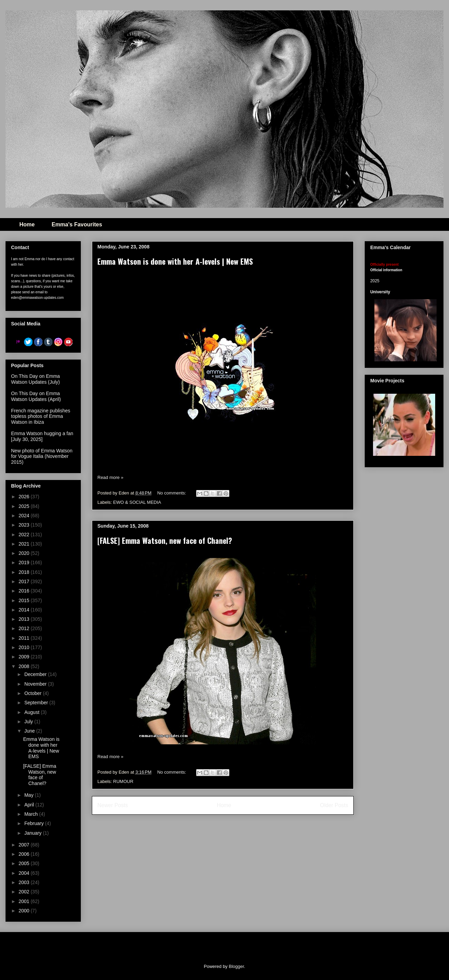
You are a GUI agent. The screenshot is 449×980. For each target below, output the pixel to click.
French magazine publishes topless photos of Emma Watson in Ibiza (41, 416)
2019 (25, 562)
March (32, 814)
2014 (25, 610)
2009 (25, 657)
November (36, 684)
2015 (25, 600)
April (30, 805)
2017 (25, 581)
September (37, 703)
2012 (25, 628)
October (34, 693)
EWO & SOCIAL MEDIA (137, 502)
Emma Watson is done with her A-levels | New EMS (175, 261)
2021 (25, 544)
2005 (25, 863)
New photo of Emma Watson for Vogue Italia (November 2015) (42, 457)
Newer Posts (113, 805)
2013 (25, 619)
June (30, 731)
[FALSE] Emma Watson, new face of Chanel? (165, 540)
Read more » (110, 477)
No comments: (172, 493)
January (34, 833)
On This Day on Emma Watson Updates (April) (36, 396)
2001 (25, 901)
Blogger (236, 966)
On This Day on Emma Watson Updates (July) (35, 379)
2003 (25, 882)
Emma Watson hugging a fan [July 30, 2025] (42, 436)
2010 (25, 647)
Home (27, 224)
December (36, 674)
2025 (25, 506)
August (32, 712)
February (35, 823)
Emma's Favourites (77, 224)
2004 (25, 873)
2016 (25, 591)
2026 (25, 497)
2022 (25, 535)
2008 (25, 666)
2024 (25, 516)
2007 (25, 845)
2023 (25, 525)
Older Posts (334, 805)
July (29, 722)
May (29, 795)
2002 (25, 892)
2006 (25, 854)
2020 (25, 553)
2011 (25, 638)
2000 (25, 911)
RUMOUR (123, 781)
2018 (25, 572)
